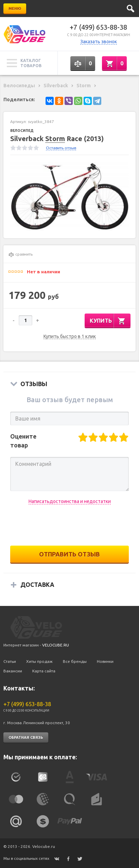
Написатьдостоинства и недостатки (70, 501)
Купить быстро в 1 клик (70, 337)
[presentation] (70, 525)
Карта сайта (44, 671)
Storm (55, 139)
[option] (69, 197)
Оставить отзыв (61, 148)
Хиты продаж (39, 661)
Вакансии (13, 671)
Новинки (105, 661)
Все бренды (75, 661)
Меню (15, 9)
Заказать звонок (99, 42)
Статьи (10, 661)
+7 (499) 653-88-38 (98, 27)
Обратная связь (26, 737)
